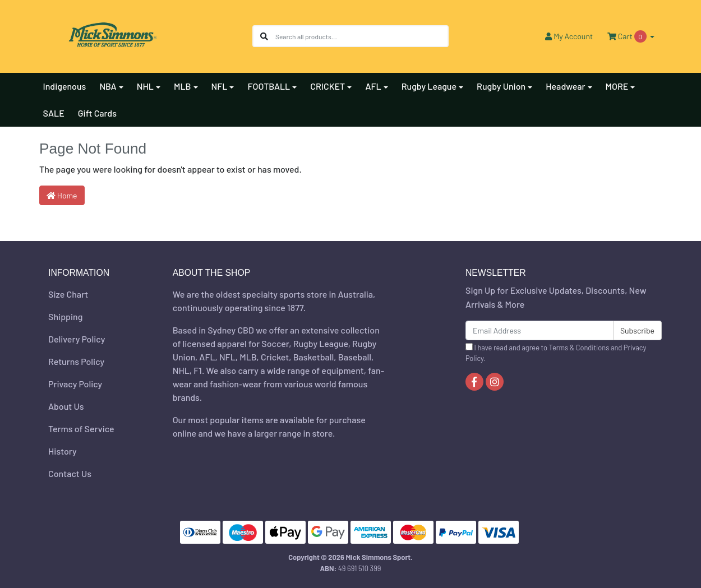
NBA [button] (108, 86)
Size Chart (68, 294)
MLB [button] (183, 86)
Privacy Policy (75, 384)
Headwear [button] (565, 86)
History (63, 451)
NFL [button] (220, 86)
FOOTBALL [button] (269, 86)
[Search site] (264, 36)
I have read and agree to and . (556, 353)
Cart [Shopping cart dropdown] (628, 36)
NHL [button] (145, 86)
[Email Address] (539, 330)
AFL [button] (373, 86)
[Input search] (361, 36)
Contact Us (70, 473)
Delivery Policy (77, 339)
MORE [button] (617, 86)
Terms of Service (81, 429)
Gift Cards (97, 113)
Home (62, 195)
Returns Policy (76, 361)
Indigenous (65, 86)
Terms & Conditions (579, 348)
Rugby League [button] (429, 86)
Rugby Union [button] (501, 86)
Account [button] (569, 36)
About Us (66, 406)
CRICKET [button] (328, 86)
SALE (54, 113)
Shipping (65, 316)
